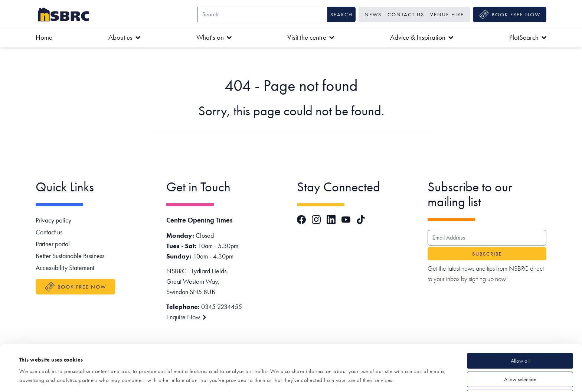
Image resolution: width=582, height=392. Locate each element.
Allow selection (520, 336)
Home (44, 37)
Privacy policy (53, 220)
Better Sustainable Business (70, 256)
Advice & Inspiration (422, 37)
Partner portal (53, 244)
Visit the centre (311, 37)
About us (124, 37)
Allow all (520, 317)
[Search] (262, 14)
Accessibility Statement (65, 268)
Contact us (406, 14)
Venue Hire (447, 14)
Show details (279, 378)
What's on (214, 37)
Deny (520, 354)
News (373, 14)
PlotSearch (528, 37)
